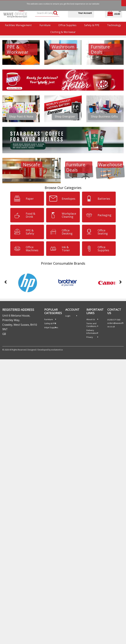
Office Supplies (67, 25)
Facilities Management (18, 25)
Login (68, 316)
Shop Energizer (65, 116)
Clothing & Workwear (63, 32)
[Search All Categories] (47, 13)
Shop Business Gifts (104, 116)
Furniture (45, 25)
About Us (91, 319)
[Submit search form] (55, 13)
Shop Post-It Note (21, 116)
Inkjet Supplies (51, 327)
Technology (114, 25)
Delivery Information (92, 332)
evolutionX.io (57, 350)
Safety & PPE (92, 25)
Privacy (90, 337)
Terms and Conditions (91, 325)
